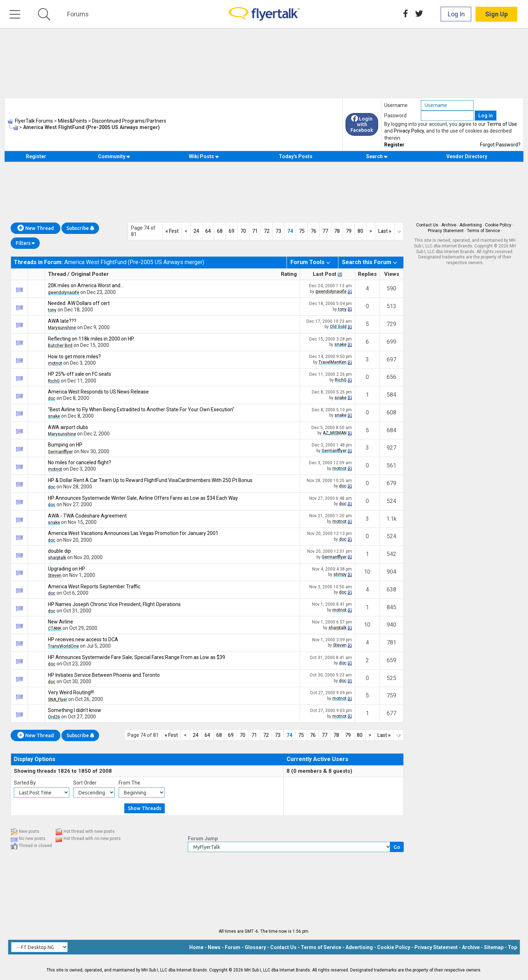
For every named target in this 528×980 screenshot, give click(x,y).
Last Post (325, 274)
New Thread (36, 228)
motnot (55, 363)
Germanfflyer (60, 452)
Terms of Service (483, 231)
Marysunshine (62, 328)
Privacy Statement (446, 231)
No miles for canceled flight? (80, 462)
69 (232, 231)
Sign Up (496, 14)
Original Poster (90, 274)
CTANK (55, 628)
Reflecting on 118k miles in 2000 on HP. (91, 339)
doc (52, 398)
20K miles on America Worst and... (86, 285)
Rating (289, 274)
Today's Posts (296, 156)
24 (196, 231)
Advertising (471, 225)
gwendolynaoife (64, 293)
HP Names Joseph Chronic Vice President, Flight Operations (114, 604)
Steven (55, 575)
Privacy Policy (409, 131)
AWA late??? (62, 321)
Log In (456, 14)
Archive (449, 225)
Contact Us (427, 225)
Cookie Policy (498, 225)
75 (302, 231)
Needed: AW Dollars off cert (79, 303)
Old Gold (338, 327)
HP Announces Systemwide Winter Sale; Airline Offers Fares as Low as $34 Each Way (143, 498)
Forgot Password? (500, 145)
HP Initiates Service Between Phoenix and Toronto (104, 675)
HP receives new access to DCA (83, 639)
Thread (57, 274)
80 (360, 231)
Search (377, 156)
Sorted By (25, 783)
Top (512, 947)
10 (367, 572)
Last (385, 231)
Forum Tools (307, 262)
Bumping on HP (65, 445)
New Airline (61, 622)
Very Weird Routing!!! (71, 692)
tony (52, 310)
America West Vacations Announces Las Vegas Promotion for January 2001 (133, 533)
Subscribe (80, 228)
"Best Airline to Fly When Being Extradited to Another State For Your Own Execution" (141, 409)
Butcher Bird (60, 346)
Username (396, 105)
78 (337, 231)
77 (325, 231)
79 (349, 231)
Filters (25, 243)
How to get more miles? (74, 357)
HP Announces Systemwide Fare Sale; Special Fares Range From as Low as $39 (137, 657)
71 (255, 231)
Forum (233, 947)
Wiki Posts (204, 156)
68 (220, 231)
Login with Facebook (362, 124)
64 (208, 231)
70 (243, 231)
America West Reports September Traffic (94, 587)
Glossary (255, 947)
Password (395, 116)
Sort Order (85, 783)
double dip (59, 551)
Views (392, 274)
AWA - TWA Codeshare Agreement (87, 516)
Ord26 (54, 717)
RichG (54, 381)
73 (278, 231)
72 (267, 231)
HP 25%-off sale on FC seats (80, 374)
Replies (367, 274)
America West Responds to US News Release (98, 392)
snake (341, 344)
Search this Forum (367, 262)
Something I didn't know (75, 710)
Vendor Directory (467, 156)
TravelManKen (333, 362)
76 (314, 231)
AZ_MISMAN (335, 433)
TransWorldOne (63, 646)
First (172, 231)
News (214, 947)
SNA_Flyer (58, 700)
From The (129, 783)
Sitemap (494, 947)
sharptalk (57, 558)
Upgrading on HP (67, 569)
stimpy (340, 574)
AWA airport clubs (68, 427)
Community (114, 156)
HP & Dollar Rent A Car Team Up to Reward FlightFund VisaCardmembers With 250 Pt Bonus (150, 480)
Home (196, 947)
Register (394, 145)
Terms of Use (502, 124)
